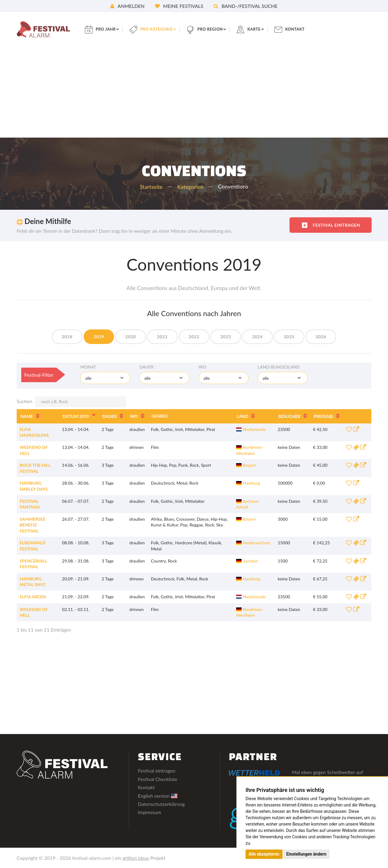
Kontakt (312, 29)
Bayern (246, 465)
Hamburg (248, 483)
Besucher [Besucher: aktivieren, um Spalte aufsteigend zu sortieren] (289, 416)
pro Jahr (112, 29)
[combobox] (105, 378)
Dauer (147, 367)
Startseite (151, 187)
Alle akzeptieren (264, 854)
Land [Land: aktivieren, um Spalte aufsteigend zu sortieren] (242, 416)
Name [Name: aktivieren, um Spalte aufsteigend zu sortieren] (27, 416)
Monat (88, 367)
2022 (194, 337)
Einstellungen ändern (306, 854)
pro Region (223, 29)
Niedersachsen (253, 543)
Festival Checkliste (158, 779)
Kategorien (190, 187)
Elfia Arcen (33, 597)
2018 (57, 337)
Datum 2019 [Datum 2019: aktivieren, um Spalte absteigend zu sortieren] (76, 416)
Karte (269, 29)
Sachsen (247, 561)
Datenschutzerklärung (161, 804)
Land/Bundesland (279, 367)
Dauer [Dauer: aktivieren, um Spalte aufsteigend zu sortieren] (110, 416)
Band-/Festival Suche (246, 6)
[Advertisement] (194, 92)
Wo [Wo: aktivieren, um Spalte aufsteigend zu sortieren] (134, 416)
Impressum (149, 812)
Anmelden (127, 6)
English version (158, 796)
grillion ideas (136, 858)
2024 (263, 337)
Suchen (71, 402)
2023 (228, 337)
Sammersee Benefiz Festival (33, 525)
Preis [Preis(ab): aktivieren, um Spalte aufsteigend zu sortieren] (323, 416)
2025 (297, 337)
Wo (202, 367)
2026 (331, 337)
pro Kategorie (166, 29)
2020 (125, 337)
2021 (160, 337)
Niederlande (251, 429)
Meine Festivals (179, 6)
